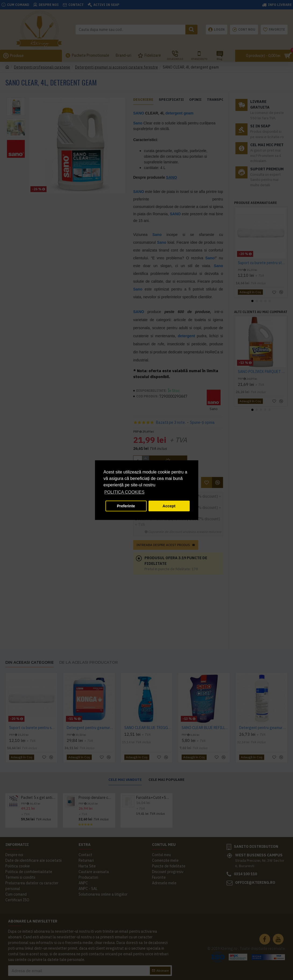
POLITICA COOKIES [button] (124, 492)
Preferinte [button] (126, 506)
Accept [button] (169, 506)
